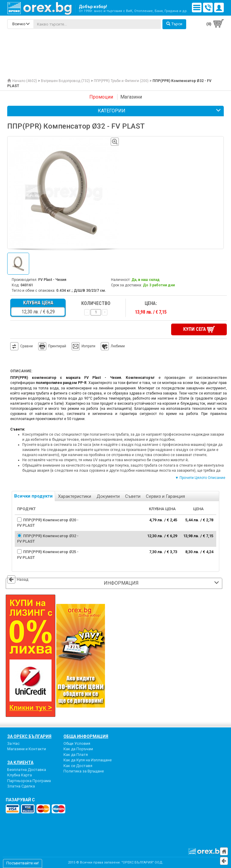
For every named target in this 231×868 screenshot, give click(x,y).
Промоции (101, 97)
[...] (97, 24)
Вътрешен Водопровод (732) (65, 81)
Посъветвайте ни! (23, 863)
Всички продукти (33, 496)
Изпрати (88, 346)
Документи (108, 496)
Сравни (26, 346)
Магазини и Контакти (27, 749)
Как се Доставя (78, 766)
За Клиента (20, 763)
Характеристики (75, 496)
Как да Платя (76, 755)
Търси (174, 24)
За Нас (13, 743)
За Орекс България (29, 736)
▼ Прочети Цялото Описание (200, 478)
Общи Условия (77, 743)
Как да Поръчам (78, 749)
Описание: (21, 371)
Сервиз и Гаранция (165, 496)
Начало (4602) (22, 81)
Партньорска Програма (29, 781)
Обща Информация (86, 736)
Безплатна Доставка (27, 770)
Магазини (131, 97)
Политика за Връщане (84, 771)
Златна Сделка (21, 786)
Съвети (133, 496)
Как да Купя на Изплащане (88, 760)
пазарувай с (20, 800)
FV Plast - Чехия (52, 280)
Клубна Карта (20, 775)
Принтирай (52, 346)
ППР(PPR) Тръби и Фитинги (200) (121, 81)
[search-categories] (20, 24)
